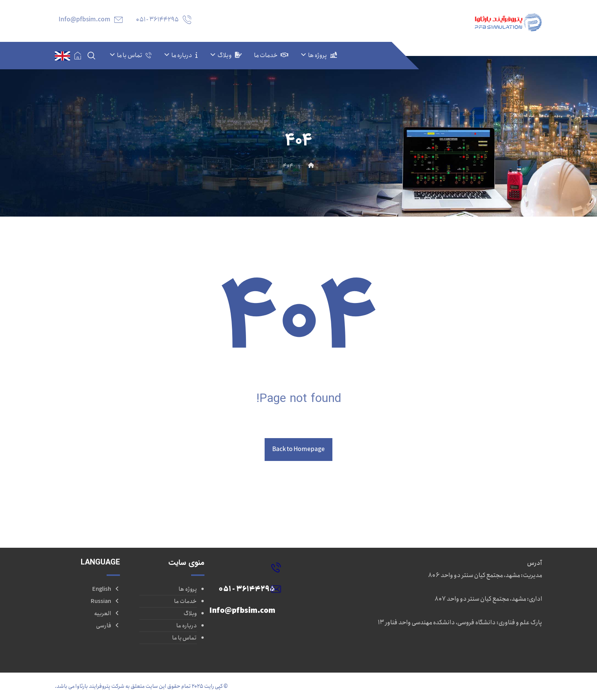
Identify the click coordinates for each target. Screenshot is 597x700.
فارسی (108, 626)
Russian (105, 601)
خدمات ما (185, 601)
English (106, 589)
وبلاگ (190, 614)
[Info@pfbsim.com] (243, 589)
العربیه (107, 614)
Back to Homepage (298, 449)
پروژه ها (188, 589)
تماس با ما (184, 638)
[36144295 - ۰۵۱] (243, 567)
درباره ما (187, 626)
